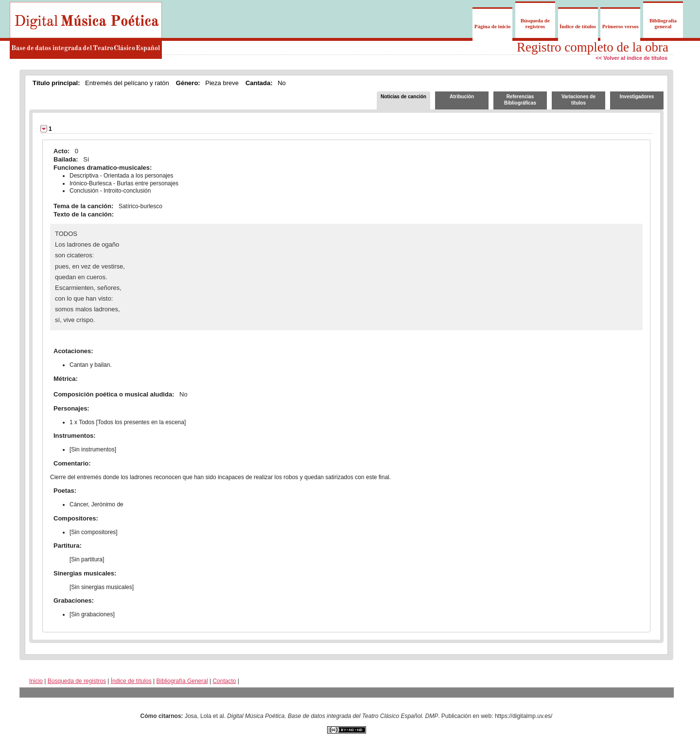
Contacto (224, 681)
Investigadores (637, 97)
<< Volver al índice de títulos (631, 58)
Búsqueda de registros (535, 23)
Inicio (36, 681)
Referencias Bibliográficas (520, 100)
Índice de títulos (578, 26)
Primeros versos (621, 26)
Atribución (462, 97)
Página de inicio (493, 26)
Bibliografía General (182, 681)
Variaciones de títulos (578, 100)
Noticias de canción (403, 97)
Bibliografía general (663, 23)
